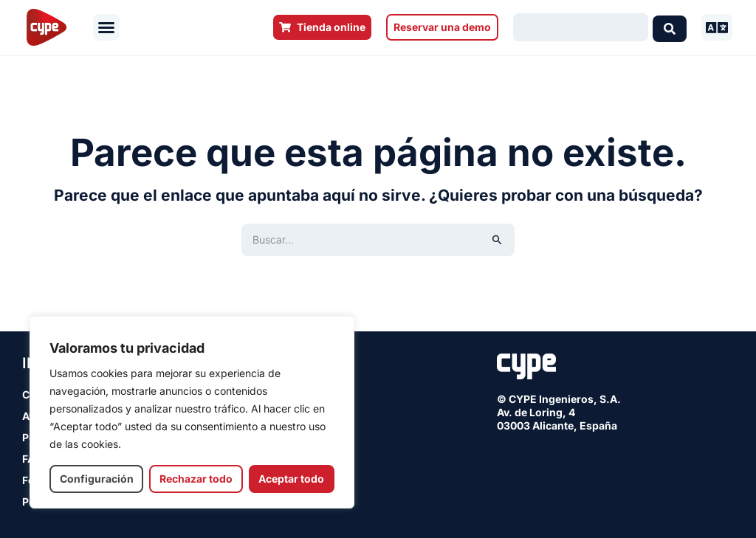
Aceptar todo (291, 479)
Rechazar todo (196, 479)
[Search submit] (670, 27)
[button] (106, 27)
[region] (192, 412)
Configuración (97, 479)
